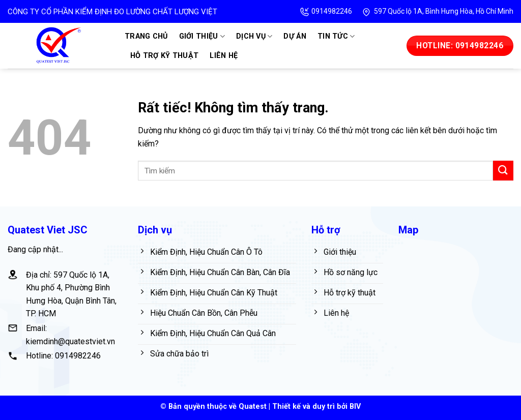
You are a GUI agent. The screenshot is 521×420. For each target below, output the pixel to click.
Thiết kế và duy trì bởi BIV (316, 407)
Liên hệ (224, 56)
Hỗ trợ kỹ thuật (164, 56)
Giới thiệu (202, 36)
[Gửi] (503, 171)
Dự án (295, 36)
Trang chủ (146, 36)
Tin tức (336, 36)
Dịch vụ (254, 36)
